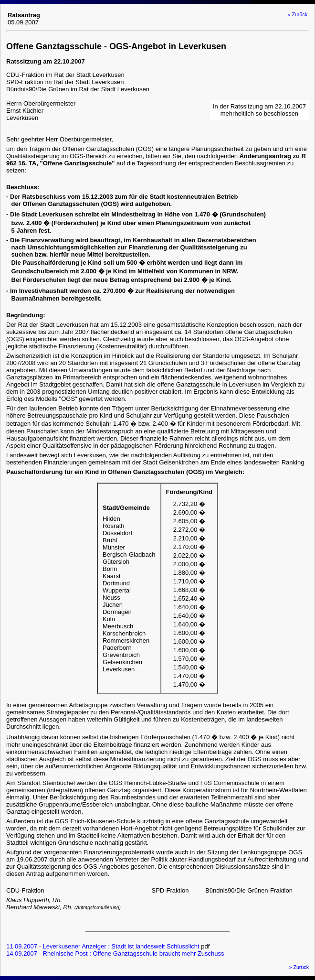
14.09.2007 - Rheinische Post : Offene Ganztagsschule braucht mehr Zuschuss (115, 953)
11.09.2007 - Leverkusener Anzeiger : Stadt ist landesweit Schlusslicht (103, 946)
